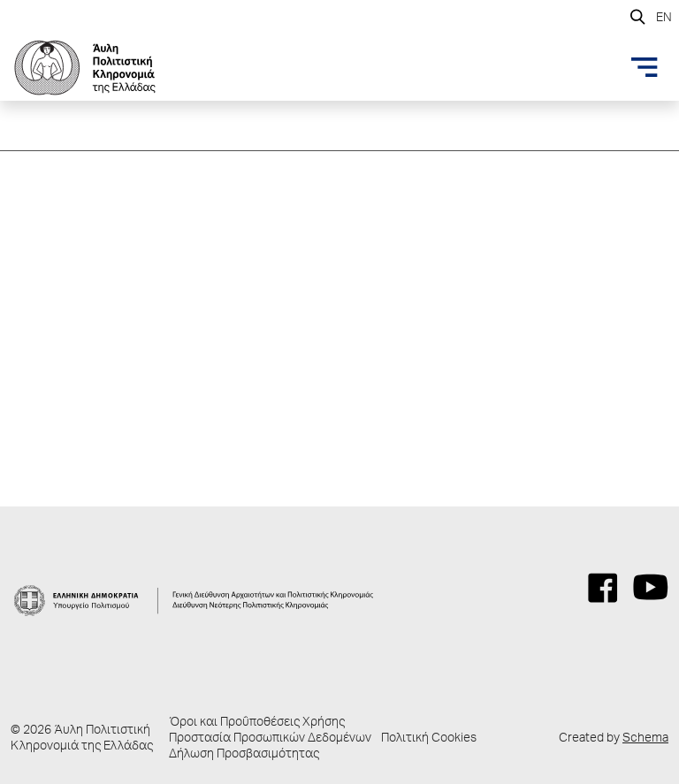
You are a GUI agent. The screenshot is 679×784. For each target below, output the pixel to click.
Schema (645, 739)
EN (664, 19)
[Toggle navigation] (645, 67)
